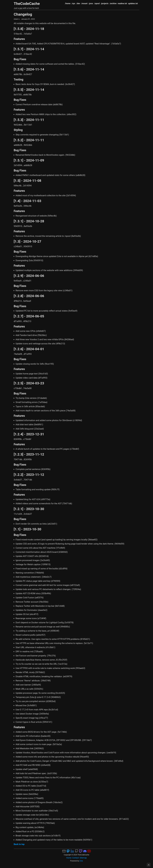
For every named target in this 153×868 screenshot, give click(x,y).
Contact (76, 858)
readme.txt (122, 3)
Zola (81, 861)
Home (69, 858)
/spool (97, 3)
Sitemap (83, 858)
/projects (105, 3)
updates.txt (133, 3)
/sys (73, 3)
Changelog (23, 14)
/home (68, 3)
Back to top (19, 844)
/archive (113, 3)
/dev (78, 3)
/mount (84, 3)
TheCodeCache (27, 4)
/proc (91, 3)
